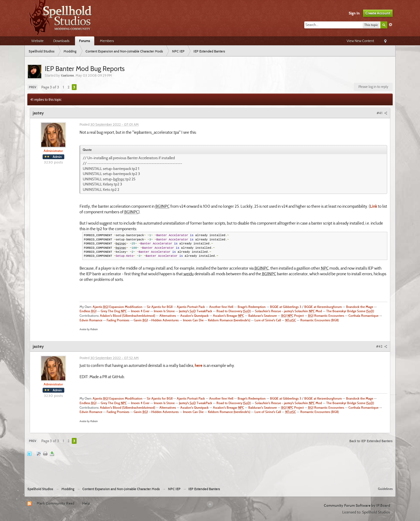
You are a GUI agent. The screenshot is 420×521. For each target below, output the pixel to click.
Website (37, 41)
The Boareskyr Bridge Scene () (350, 311)
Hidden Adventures (165, 320)
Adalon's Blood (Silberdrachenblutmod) (127, 316)
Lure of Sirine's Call (268, 320)
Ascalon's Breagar (228, 316)
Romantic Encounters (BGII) (319, 320)
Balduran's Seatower (263, 316)
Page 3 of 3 (50, 87)
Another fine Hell (221, 307)
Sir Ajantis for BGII (160, 307)
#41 (382, 113)
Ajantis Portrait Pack (191, 307)
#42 (382, 346)
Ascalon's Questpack (194, 316)
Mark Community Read (56, 503)
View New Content (360, 41)
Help (86, 503)
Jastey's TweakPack (196, 311)
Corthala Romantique (363, 316)
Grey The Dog (114, 311)
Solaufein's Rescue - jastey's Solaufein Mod (288, 311)
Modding (68, 489)
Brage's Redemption (252, 307)
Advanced (391, 25)
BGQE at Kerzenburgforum (323, 307)
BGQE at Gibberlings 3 (286, 307)
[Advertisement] (210, 468)
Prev (33, 87)
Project (292, 316)
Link (374, 206)
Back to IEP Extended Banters (371, 441)
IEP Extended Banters (204, 489)
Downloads (61, 41)
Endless (88, 311)
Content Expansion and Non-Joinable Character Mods (121, 489)
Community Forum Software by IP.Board (357, 505)
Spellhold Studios (40, 489)
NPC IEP (174, 489)
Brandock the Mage (360, 307)
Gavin (141, 320)
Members (107, 41)
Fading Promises (118, 320)
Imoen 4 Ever (140, 311)
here (198, 366)
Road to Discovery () (234, 311)
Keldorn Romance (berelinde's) (229, 320)
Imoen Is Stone (164, 311)
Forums (85, 41)
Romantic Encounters (326, 316)
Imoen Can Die (193, 320)
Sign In (354, 13)
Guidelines (385, 489)
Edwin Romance (91, 320)
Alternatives (168, 316)
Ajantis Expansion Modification (117, 307)
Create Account (378, 13)
